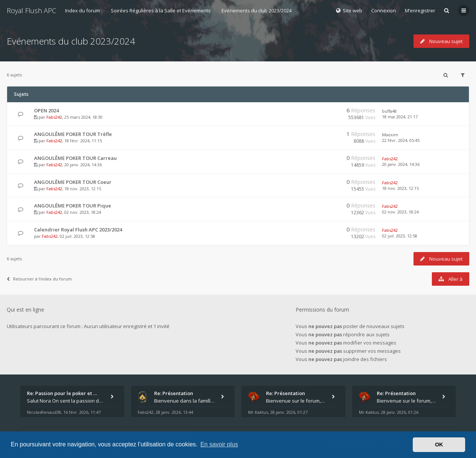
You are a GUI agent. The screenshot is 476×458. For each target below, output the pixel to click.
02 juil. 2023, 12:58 (400, 236)
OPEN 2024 (46, 110)
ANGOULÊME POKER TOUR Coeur (73, 182)
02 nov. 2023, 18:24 (400, 212)
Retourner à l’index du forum (39, 279)
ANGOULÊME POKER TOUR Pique (73, 206)
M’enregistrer (420, 10)
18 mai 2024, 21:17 (400, 117)
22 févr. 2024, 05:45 (401, 140)
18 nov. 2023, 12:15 (400, 188)
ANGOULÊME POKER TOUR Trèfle (73, 134)
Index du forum (83, 10)
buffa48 (389, 111)
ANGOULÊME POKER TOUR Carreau (75, 158)
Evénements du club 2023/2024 (257, 10)
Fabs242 (54, 117)
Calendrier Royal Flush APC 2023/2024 (78, 230)
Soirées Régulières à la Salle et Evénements (161, 10)
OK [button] (439, 445)
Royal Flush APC (31, 10)
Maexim (390, 135)
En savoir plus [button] (219, 444)
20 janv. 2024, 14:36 (401, 164)
